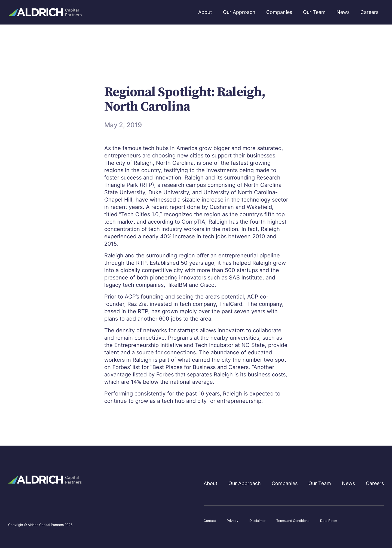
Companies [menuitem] (279, 12)
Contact (210, 521)
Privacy (233, 521)
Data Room (329, 521)
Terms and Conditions (293, 521)
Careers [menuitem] (369, 12)
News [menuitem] (343, 12)
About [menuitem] (205, 12)
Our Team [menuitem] (314, 12)
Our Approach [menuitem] (239, 12)
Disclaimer (257, 521)
